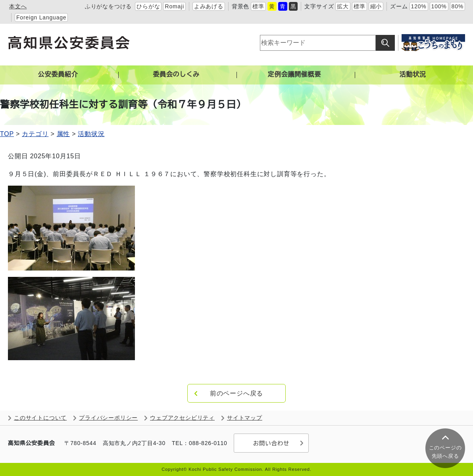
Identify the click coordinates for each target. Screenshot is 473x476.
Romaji (174, 6)
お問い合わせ (271, 443)
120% (419, 6)
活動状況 (412, 74)
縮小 (376, 6)
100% (439, 6)
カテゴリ (35, 134)
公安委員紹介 (58, 74)
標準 (258, 6)
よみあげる (209, 6)
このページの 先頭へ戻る (445, 452)
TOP (7, 134)
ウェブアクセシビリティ (182, 418)
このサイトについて (40, 418)
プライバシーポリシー (108, 418)
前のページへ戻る (236, 393)
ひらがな (148, 6)
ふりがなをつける (108, 6)
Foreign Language (41, 17)
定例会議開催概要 (294, 74)
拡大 (343, 6)
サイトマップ (245, 418)
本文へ (18, 6)
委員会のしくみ (176, 74)
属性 (63, 134)
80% (458, 6)
